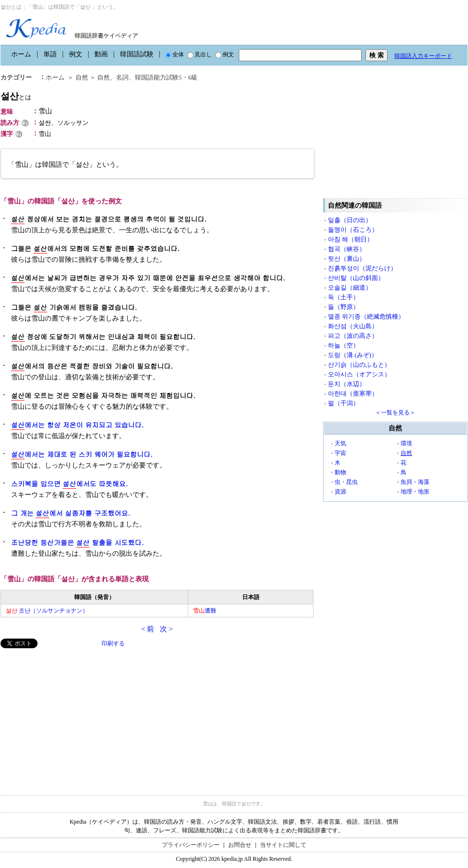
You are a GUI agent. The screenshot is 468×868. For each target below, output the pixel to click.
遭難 (205, 611)
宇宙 (340, 453)
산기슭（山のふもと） (359, 365)
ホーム (21, 54)
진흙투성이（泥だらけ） (362, 268)
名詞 (122, 77)
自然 (82, 77)
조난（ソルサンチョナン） (47, 611)
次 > (166, 629)
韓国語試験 (137, 54)
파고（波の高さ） (353, 336)
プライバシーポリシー (191, 845)
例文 (76, 54)
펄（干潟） (344, 403)
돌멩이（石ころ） (353, 230)
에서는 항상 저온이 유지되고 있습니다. (77, 425)
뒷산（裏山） (347, 259)
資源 (340, 492)
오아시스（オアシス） (359, 374)
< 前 (148, 629)
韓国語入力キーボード (423, 56)
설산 (16, 96)
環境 (406, 443)
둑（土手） (344, 297)
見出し (200, 54)
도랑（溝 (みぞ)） (353, 355)
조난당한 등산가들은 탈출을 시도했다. (77, 542)
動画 (101, 54)
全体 (175, 54)
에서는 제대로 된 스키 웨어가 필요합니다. (82, 454)
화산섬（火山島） (353, 326)
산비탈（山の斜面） (356, 278)
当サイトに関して (283, 845)
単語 (50, 54)
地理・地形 (415, 492)
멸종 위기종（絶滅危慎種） (366, 316)
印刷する (113, 643)
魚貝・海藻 (415, 482)
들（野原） (344, 307)
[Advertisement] (73, 716)
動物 (340, 472)
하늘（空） (344, 345)
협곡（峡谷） (347, 249)
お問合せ (240, 845)
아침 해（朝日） (351, 239)
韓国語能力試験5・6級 (166, 77)
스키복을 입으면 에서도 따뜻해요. (70, 484)
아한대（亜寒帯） (353, 394)
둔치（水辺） (347, 384)
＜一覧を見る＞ (395, 413)
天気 (340, 443)
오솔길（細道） (350, 287)
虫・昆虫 (346, 482)
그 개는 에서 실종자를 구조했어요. (71, 513)
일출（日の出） (350, 220)
